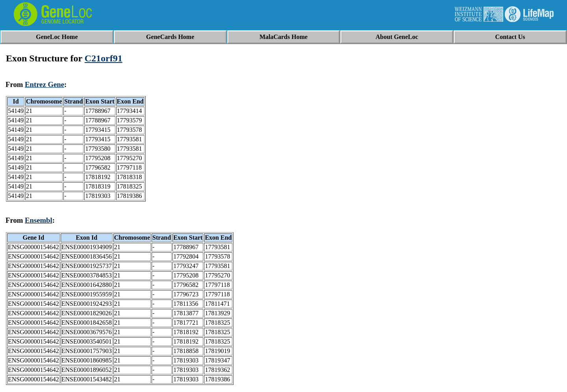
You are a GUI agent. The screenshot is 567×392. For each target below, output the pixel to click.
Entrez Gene (44, 84)
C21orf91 (104, 58)
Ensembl (39, 220)
